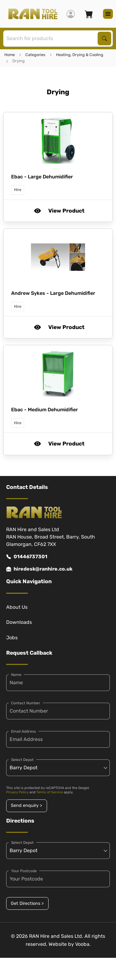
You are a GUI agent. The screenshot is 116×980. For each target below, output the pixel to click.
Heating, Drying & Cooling (80, 55)
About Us (17, 607)
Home (10, 55)
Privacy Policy (17, 792)
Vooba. (83, 944)
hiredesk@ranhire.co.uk (39, 569)
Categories (35, 55)
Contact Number (26, 703)
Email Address (24, 731)
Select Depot (22, 760)
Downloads (19, 622)
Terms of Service (50, 792)
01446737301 (27, 557)
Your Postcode (24, 871)
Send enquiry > (26, 805)
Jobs (12, 638)
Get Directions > (27, 903)
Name (16, 675)
